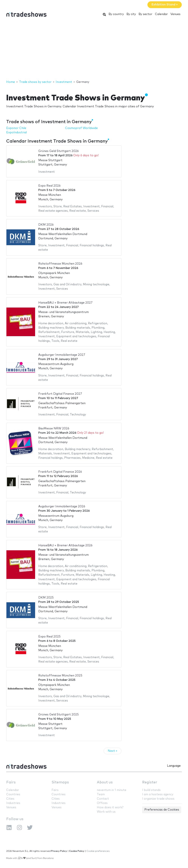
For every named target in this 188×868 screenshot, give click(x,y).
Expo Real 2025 (49, 637)
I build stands (151, 790)
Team (101, 794)
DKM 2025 (46, 598)
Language (174, 766)
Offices (102, 803)
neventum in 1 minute (112, 790)
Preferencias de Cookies (162, 810)
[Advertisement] (94, 50)
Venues (175, 14)
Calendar (161, 14)
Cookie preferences (98, 851)
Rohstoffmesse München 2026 (60, 264)
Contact (103, 799)
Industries (13, 803)
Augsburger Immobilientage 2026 (62, 507)
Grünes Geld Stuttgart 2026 (59, 151)
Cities (10, 799)
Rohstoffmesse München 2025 (60, 676)
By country (116, 14)
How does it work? (110, 807)
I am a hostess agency (158, 794)
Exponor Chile (16, 128)
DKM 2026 (46, 225)
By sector (145, 14)
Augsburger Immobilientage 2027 (62, 355)
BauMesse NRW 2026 (54, 429)
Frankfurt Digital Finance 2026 (60, 472)
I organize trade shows (158, 799)
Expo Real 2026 (49, 186)
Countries (13, 794)
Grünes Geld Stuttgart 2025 (59, 715)
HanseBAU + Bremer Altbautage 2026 (65, 545)
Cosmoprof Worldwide (81, 128)
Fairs (11, 782)
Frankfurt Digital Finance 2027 (60, 394)
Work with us (106, 812)
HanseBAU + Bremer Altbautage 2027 (65, 303)
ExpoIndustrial (17, 132)
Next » (112, 751)
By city (131, 14)
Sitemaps (60, 782)
